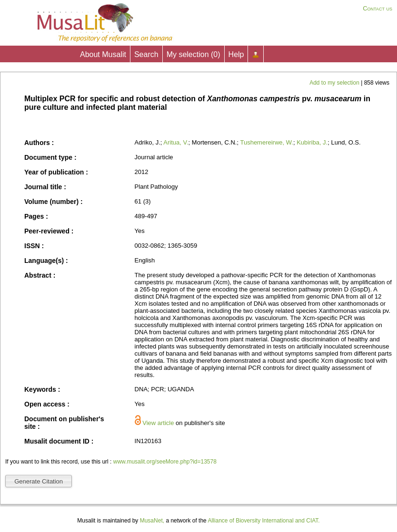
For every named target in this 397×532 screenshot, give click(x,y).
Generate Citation (39, 481)
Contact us (377, 8)
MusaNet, (152, 521)
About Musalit (103, 54)
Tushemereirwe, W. (267, 142)
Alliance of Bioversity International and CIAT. (263, 521)
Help (236, 54)
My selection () (194, 54)
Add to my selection (335, 83)
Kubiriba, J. (312, 142)
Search (146, 54)
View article (158, 423)
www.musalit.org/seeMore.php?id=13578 (165, 462)
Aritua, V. (176, 142)
